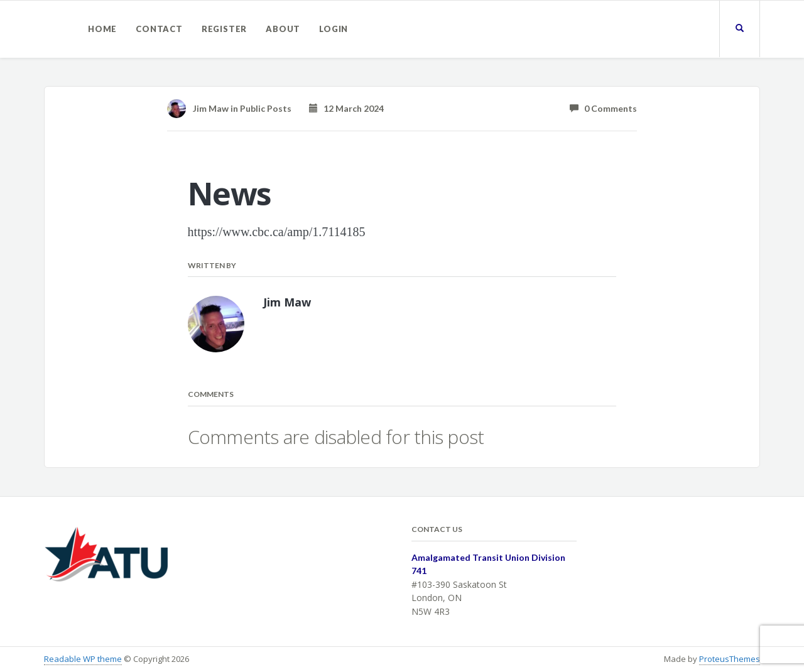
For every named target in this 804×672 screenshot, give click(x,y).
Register (224, 29)
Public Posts (266, 108)
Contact (159, 29)
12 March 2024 (346, 108)
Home (102, 29)
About (283, 29)
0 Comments (603, 108)
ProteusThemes (730, 659)
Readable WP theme (83, 659)
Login (334, 29)
